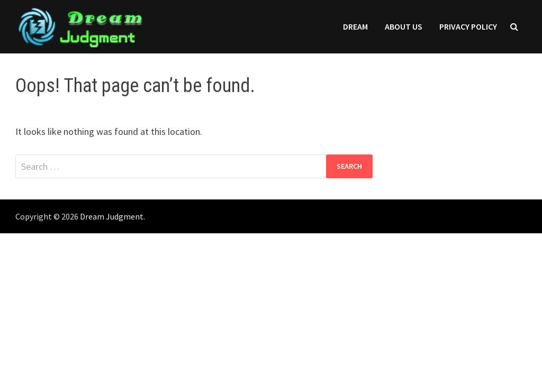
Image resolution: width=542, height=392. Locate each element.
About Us (404, 26)
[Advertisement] (271, 313)
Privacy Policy (468, 26)
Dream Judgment (112, 216)
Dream (355, 26)
